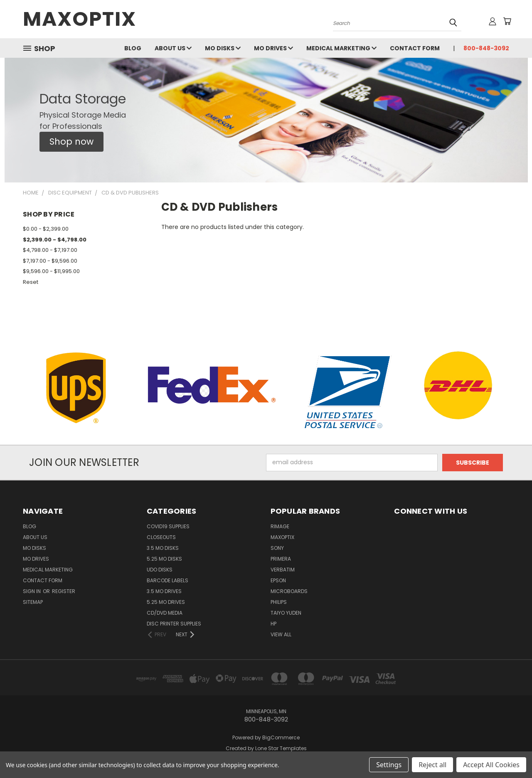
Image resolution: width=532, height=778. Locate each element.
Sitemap (33, 602)
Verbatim (283, 570)
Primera (281, 559)
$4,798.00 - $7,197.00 (50, 250)
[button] (71, 142)
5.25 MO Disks (164, 559)
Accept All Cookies (491, 765)
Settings (389, 765)
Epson (278, 580)
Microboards (289, 591)
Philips (279, 602)
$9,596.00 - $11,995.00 (51, 271)
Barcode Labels (167, 580)
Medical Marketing (341, 48)
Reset (31, 282)
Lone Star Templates (281, 748)
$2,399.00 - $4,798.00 (55, 240)
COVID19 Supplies (168, 526)
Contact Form (415, 48)
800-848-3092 (486, 48)
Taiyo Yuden (286, 613)
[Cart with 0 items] (507, 21)
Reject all (432, 765)
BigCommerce (281, 737)
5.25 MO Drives (166, 602)
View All (281, 634)
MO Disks (223, 48)
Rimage (280, 526)
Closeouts (161, 537)
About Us (173, 48)
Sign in (32, 591)
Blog (133, 48)
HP (273, 624)
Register (64, 591)
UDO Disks (160, 570)
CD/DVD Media (165, 613)
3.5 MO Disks (163, 548)
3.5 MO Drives (164, 591)
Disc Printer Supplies (174, 624)
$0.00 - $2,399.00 (46, 229)
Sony (277, 548)
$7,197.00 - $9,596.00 (50, 261)
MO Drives (273, 48)
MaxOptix (282, 537)
